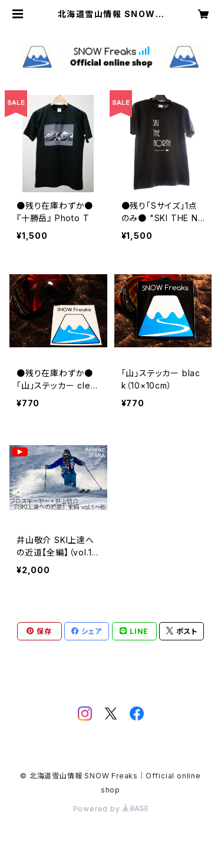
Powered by (111, 809)
